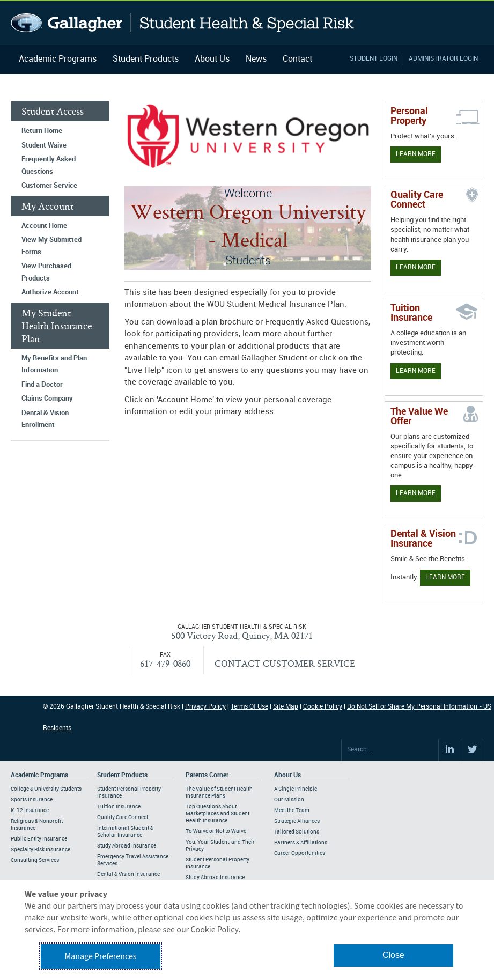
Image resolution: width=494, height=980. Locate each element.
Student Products (146, 59)
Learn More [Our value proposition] (416, 493)
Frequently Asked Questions (49, 165)
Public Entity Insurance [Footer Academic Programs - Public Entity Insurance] (39, 839)
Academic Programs (58, 59)
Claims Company (47, 399)
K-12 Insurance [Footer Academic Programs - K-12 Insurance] (30, 810)
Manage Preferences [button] (101, 956)
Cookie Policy (323, 707)
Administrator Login (443, 59)
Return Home (42, 131)
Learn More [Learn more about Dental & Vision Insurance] (445, 577)
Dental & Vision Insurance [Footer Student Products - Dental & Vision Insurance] (128, 874)
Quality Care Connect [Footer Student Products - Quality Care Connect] (123, 817)
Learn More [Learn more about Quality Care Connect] (416, 267)
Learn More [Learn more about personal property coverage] (416, 154)
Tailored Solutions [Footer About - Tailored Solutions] (297, 832)
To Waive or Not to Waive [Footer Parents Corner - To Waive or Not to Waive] (216, 831)
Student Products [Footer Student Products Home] (122, 775)
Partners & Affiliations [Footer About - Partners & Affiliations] (301, 843)
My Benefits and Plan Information (54, 364)
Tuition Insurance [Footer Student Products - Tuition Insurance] (119, 807)
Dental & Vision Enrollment (45, 419)
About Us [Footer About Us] (287, 775)
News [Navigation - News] (256, 59)
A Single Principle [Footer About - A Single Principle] (296, 789)
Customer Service (49, 186)
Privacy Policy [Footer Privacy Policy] (205, 707)
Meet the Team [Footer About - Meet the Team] (292, 810)
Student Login (374, 59)
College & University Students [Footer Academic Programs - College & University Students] (46, 789)
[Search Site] (390, 750)
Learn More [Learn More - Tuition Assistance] (416, 371)
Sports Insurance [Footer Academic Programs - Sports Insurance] (32, 800)
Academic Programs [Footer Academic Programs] (39, 775)
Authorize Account (50, 292)
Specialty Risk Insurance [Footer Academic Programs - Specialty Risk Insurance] (40, 850)
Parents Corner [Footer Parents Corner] (207, 775)
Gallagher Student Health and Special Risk (183, 23)
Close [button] (393, 955)
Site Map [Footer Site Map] (286, 707)
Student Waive (44, 145)
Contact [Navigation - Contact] (297, 59)
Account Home (44, 226)
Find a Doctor (42, 385)
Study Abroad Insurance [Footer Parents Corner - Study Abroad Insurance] (215, 878)
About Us (212, 59)
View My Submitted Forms (51, 246)
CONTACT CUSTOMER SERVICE (285, 663)
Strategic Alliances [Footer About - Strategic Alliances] (297, 821)
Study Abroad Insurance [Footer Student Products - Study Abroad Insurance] (127, 846)
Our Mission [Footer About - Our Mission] (289, 800)
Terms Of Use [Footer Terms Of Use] (249, 707)
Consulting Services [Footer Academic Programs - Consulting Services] (35, 860)
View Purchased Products (46, 272)
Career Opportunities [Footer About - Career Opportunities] (300, 853)
